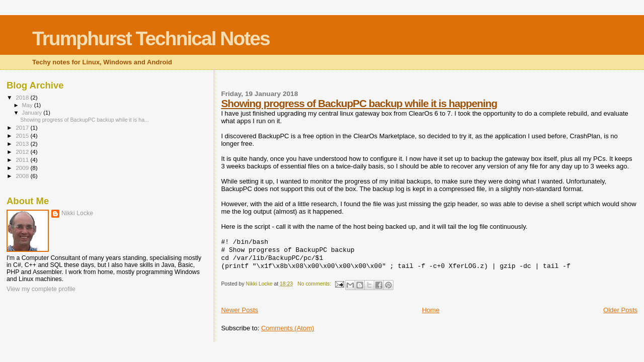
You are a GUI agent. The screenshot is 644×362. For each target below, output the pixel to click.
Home (431, 310)
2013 (23, 144)
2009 (23, 168)
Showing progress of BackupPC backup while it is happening (359, 103)
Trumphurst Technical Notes (151, 38)
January (33, 113)
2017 (23, 127)
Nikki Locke (77, 213)
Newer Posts (239, 310)
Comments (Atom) (288, 328)
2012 (23, 152)
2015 (23, 135)
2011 (23, 160)
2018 (23, 97)
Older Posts (620, 310)
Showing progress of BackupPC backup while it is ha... (85, 120)
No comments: (315, 284)
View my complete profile (41, 289)
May (28, 105)
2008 (23, 176)
